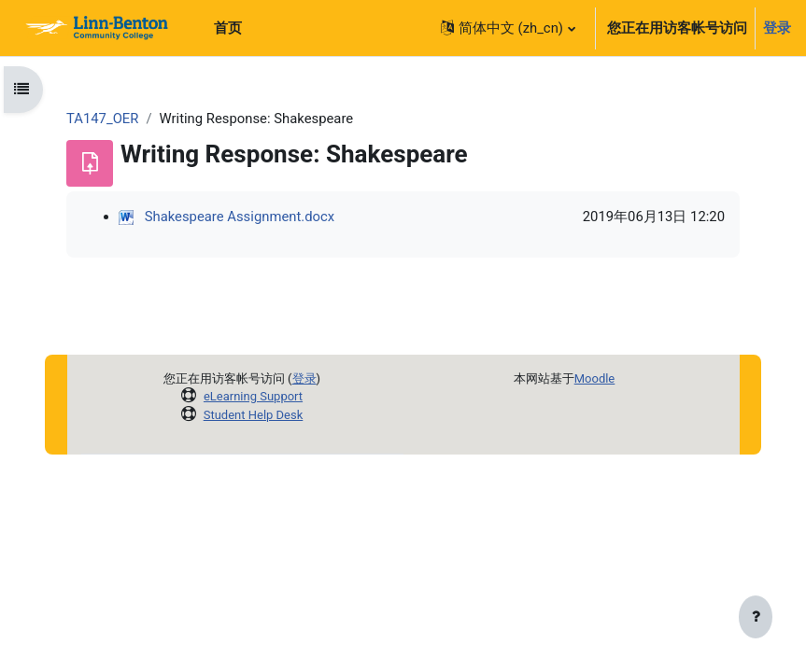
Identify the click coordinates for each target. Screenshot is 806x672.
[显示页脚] (756, 618)
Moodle (595, 378)
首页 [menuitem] (228, 28)
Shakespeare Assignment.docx (240, 217)
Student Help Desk (254, 415)
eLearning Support (253, 396)
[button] (508, 28)
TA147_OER (102, 119)
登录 (777, 28)
